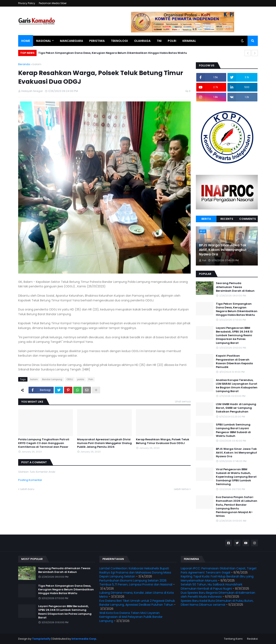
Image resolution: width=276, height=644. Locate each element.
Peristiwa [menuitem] (97, 41)
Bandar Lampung (52, 379)
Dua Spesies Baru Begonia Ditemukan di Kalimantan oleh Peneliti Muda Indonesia (218, 595)
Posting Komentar (30, 480)
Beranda (24, 64)
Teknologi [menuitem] (119, 41)
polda (81, 379)
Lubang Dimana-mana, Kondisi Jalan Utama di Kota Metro (137, 595)
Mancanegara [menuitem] (71, 41)
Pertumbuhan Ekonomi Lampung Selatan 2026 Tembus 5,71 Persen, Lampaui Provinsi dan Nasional (136, 583)
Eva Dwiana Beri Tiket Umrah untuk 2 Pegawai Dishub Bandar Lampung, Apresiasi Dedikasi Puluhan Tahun (137, 603)
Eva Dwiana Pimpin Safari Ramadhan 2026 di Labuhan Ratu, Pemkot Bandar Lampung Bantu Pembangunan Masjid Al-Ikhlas (237, 507)
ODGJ (70, 379)
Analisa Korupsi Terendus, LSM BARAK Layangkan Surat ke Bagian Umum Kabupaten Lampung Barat (237, 386)
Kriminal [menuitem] (189, 41)
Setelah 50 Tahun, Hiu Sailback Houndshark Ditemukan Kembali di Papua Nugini (212, 586)
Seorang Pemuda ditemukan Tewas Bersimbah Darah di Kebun (235, 287)
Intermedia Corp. (84, 639)
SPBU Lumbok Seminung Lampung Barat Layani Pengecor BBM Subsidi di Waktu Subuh (233, 430)
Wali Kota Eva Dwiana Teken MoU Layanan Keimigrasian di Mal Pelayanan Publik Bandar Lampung (131, 617)
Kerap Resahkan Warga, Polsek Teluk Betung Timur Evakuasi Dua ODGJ (163, 441)
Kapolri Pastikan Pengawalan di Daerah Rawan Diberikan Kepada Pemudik (234, 361)
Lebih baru (27, 489)
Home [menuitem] (26, 41)
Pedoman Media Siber (53, 3)
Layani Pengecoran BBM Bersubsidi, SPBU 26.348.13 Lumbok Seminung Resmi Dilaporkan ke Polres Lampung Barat (234, 336)
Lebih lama (181, 489)
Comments (248, 219)
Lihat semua (183, 401)
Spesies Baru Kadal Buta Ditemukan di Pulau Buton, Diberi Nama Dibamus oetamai (217, 603)
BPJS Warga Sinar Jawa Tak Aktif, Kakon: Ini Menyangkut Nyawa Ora (223, 250)
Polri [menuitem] (172, 41)
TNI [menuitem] (159, 41)
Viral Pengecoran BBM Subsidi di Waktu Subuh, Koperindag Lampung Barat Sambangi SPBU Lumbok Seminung (236, 477)
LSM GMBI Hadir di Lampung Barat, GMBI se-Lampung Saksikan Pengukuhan (236, 408)
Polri (91, 379)
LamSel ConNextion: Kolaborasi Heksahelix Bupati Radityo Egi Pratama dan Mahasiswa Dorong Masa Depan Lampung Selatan (135, 572)
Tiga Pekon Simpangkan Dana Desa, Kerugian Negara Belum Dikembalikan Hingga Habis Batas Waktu (113, 53)
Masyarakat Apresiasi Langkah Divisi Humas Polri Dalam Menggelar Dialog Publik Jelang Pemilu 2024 (104, 443)
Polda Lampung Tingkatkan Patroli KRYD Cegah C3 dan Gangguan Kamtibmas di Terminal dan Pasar (44, 443)
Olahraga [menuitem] (142, 41)
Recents (227, 219)
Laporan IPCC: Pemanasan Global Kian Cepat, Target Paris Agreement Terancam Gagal (219, 570)
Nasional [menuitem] (44, 41)
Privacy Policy (27, 3)
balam (37, 64)
